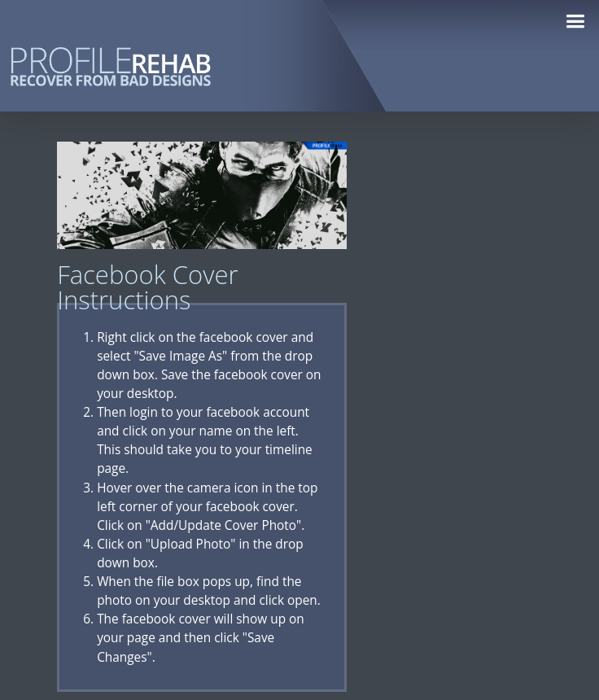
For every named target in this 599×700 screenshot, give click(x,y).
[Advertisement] (477, 386)
